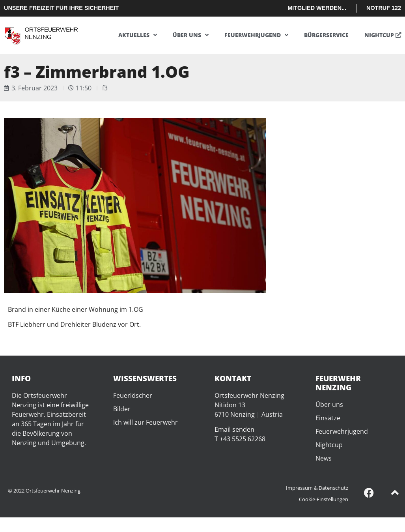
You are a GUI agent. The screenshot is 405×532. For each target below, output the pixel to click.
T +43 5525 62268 (240, 439)
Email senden (234, 429)
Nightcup (383, 35)
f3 (105, 88)
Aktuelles (138, 35)
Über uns (191, 35)
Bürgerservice (326, 35)
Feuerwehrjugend (256, 35)
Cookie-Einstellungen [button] (324, 499)
